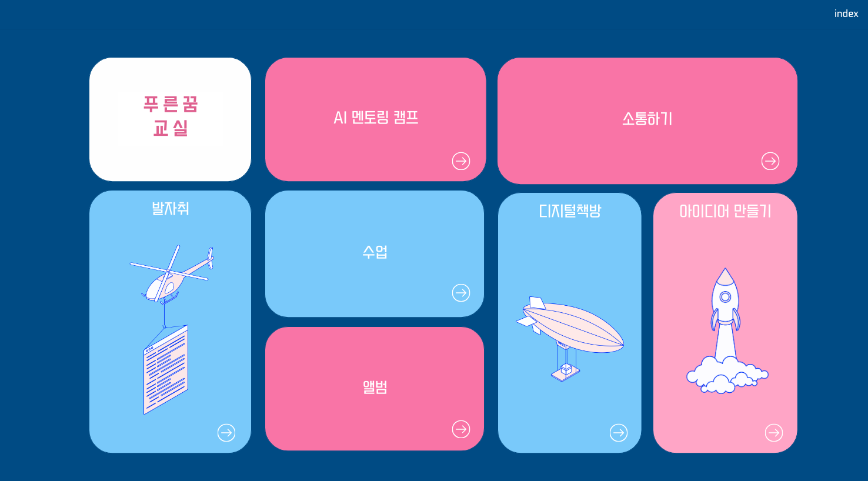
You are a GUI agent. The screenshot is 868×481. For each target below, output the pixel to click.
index (847, 14)
